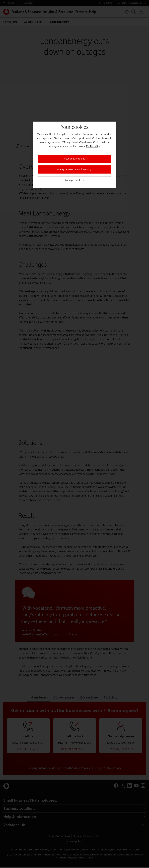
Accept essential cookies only (74, 169)
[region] (74, 155)
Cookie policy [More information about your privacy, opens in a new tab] (93, 146)
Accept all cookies (74, 159)
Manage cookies (74, 180)
